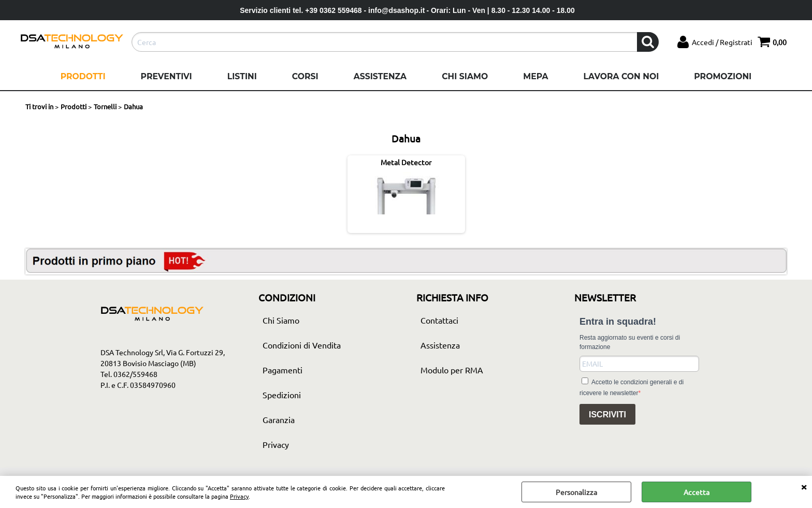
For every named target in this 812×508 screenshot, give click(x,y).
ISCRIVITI (607, 415)
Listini (242, 76)
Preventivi (166, 76)
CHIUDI (804, 486)
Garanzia (279, 419)
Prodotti (83, 76)
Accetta (697, 492)
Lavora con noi (621, 76)
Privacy (239, 496)
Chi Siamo (465, 76)
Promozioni (723, 76)
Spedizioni (282, 395)
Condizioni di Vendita (302, 345)
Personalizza (576, 492)
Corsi (305, 76)
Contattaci (439, 320)
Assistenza (380, 76)
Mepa (535, 76)
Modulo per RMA (452, 370)
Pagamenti (282, 370)
